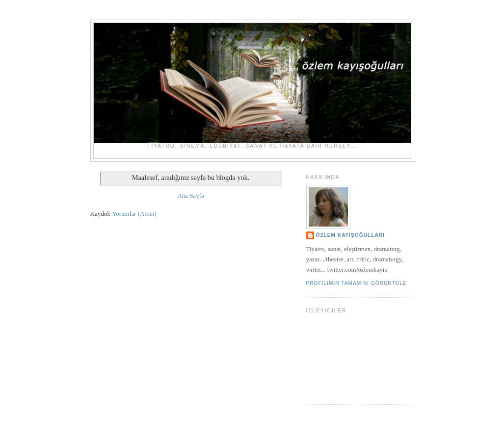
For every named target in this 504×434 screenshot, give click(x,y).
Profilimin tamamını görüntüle (357, 283)
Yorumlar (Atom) (134, 214)
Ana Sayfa (191, 195)
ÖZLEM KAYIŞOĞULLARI (350, 235)
